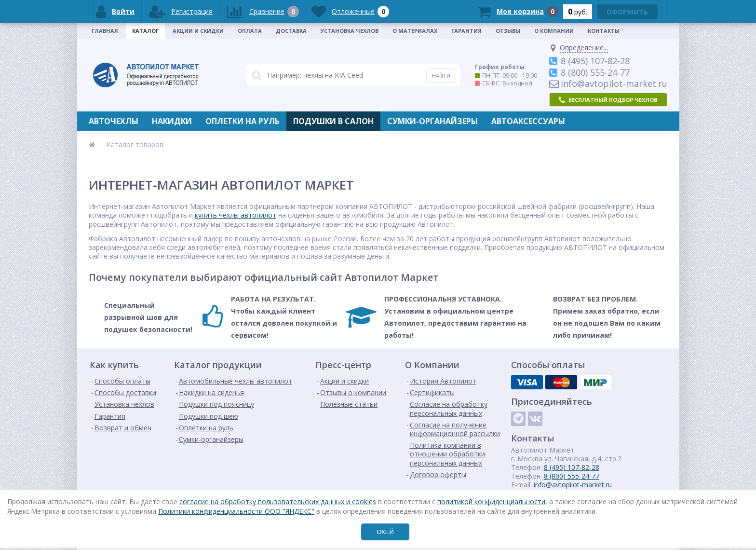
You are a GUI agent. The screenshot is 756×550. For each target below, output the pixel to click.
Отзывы (508, 31)
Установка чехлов (350, 31)
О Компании (554, 31)
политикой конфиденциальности (491, 502)
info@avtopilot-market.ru (573, 485)
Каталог (145, 31)
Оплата (250, 31)
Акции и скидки (198, 31)
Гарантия (466, 31)
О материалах (415, 31)
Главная (105, 31)
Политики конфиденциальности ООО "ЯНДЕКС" (236, 511)
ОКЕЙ (385, 532)
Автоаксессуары (528, 121)
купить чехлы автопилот (236, 215)
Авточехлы (114, 121)
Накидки (172, 121)
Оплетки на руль (243, 121)
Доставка (291, 31)
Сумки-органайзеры (432, 121)
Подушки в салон (333, 121)
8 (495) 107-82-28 (572, 467)
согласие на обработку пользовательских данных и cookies (278, 502)
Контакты (604, 31)
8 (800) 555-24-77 (572, 476)
